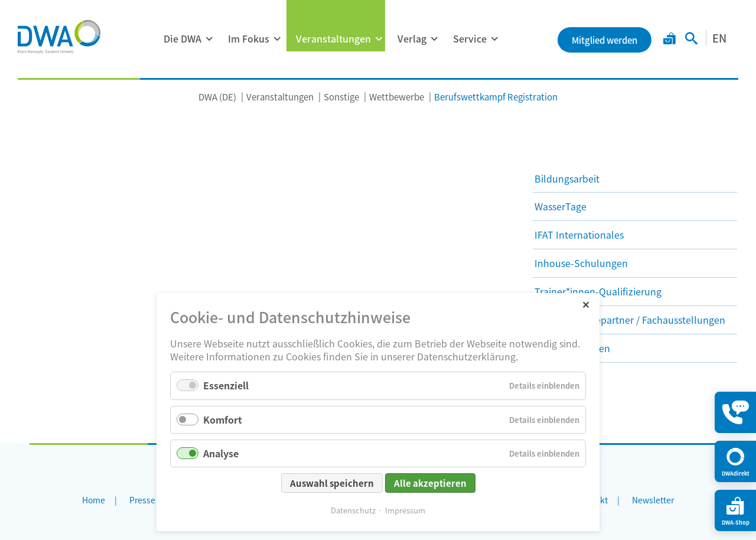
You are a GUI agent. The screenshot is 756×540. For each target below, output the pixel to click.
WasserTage (561, 206)
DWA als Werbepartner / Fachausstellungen (630, 320)
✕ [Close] (586, 304)
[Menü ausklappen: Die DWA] (209, 39)
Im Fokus (249, 38)
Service (470, 38)
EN (719, 38)
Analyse (221, 453)
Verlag (412, 38)
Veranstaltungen (333, 38)
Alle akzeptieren (430, 483)
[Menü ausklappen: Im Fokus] (277, 39)
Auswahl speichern (332, 483)
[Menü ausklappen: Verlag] (434, 39)
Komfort (223, 419)
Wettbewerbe (397, 97)
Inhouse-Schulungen (581, 263)
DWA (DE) (217, 97)
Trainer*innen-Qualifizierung (598, 291)
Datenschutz (353, 510)
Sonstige (341, 97)
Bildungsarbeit (567, 178)
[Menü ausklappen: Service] (494, 39)
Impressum (405, 510)
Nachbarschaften (572, 348)
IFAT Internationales (579, 235)
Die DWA (183, 38)
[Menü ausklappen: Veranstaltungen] (379, 39)
